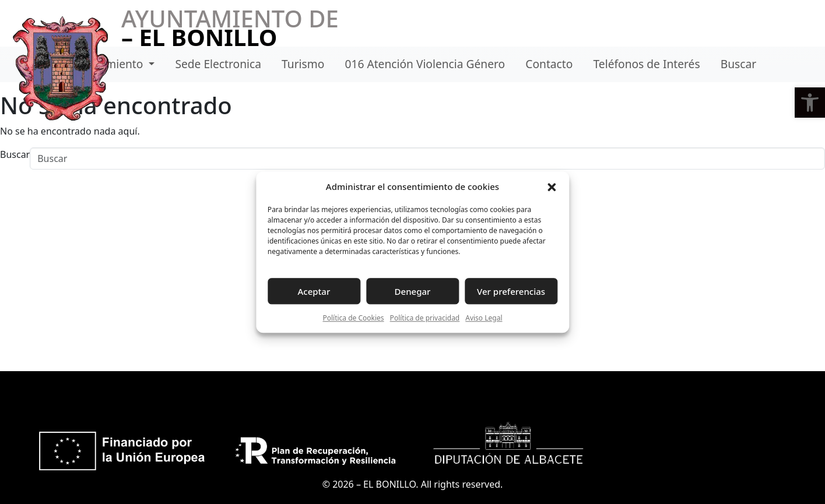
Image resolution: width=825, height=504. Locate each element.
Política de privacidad (425, 318)
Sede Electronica (218, 64)
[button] (810, 103)
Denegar (413, 291)
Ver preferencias (511, 291)
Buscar (738, 64)
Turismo (303, 64)
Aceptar (314, 291)
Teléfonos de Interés (647, 64)
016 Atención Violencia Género (425, 64)
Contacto (549, 64)
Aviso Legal (484, 318)
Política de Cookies (353, 318)
